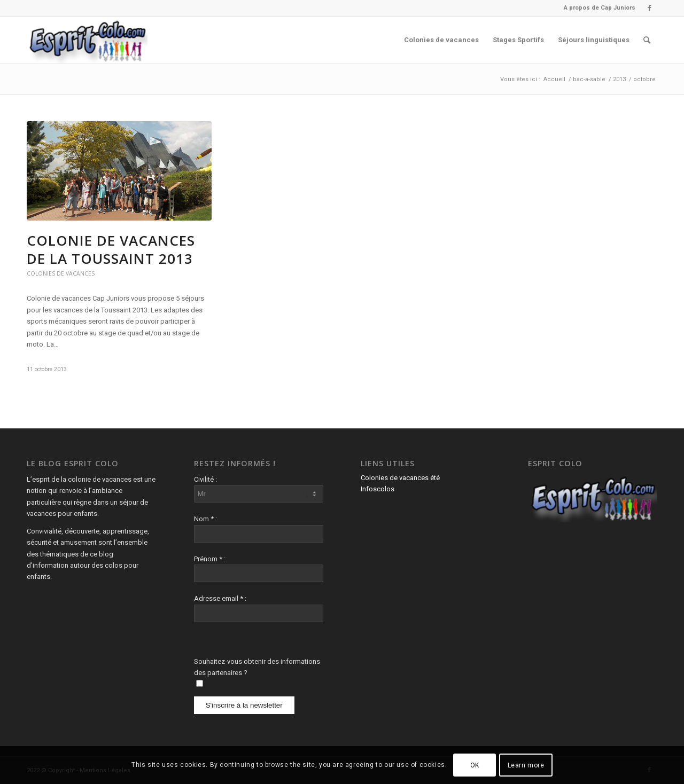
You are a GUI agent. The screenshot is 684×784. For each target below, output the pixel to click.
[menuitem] (597, 8)
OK (475, 765)
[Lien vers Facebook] (649, 8)
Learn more (526, 765)
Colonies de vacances (61, 273)
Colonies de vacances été (400, 478)
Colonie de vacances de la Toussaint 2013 (111, 249)
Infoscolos (378, 489)
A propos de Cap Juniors (600, 8)
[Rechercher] (647, 40)
